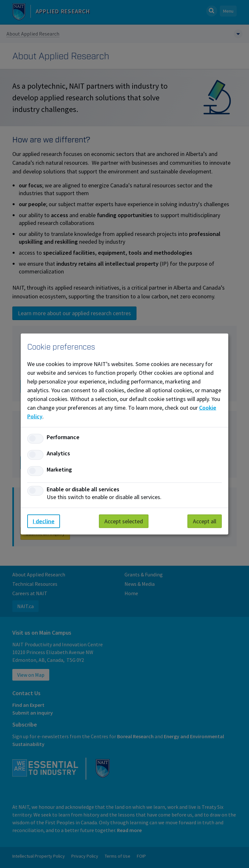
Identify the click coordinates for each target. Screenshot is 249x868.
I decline (44, 521)
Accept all (205, 521)
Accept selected (124, 521)
